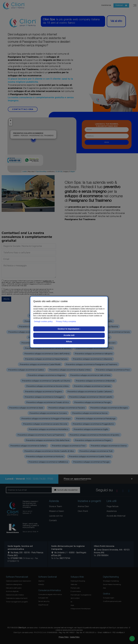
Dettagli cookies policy (43, 321)
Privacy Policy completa (66, 321)
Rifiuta (69, 342)
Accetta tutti (69, 335)
